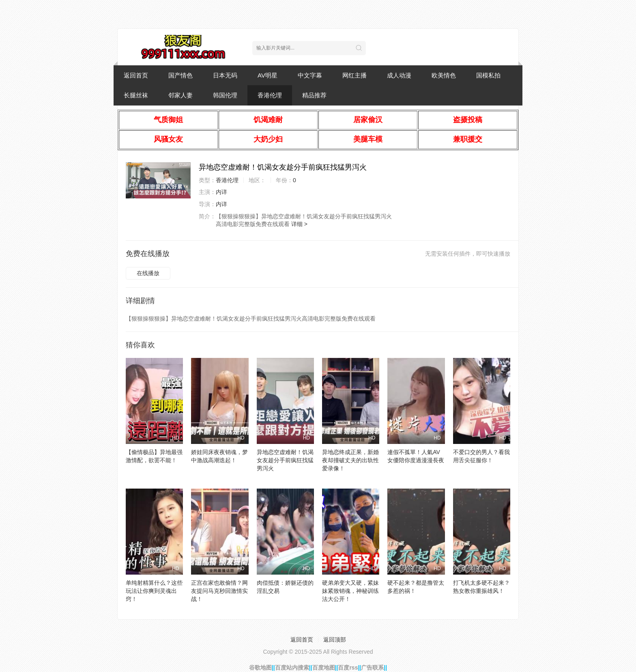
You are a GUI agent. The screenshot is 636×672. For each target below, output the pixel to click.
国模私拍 (488, 75)
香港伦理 (270, 95)
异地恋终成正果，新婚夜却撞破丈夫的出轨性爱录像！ (350, 460)
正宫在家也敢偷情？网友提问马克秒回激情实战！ (219, 591)
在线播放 (148, 273)
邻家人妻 (180, 95)
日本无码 (225, 75)
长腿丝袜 (136, 95)
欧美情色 (444, 75)
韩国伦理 (225, 95)
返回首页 (136, 75)
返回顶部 (335, 640)
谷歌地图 (260, 668)
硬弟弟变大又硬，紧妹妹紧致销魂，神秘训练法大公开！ (350, 591)
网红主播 (355, 75)
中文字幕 (310, 75)
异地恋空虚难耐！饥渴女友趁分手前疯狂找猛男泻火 (285, 460)
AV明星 (268, 75)
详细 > (299, 224)
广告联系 (372, 668)
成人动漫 (399, 75)
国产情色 (180, 75)
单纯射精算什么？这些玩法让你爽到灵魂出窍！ (154, 591)
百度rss (348, 668)
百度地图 (324, 668)
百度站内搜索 (292, 668)
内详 (221, 192)
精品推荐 (314, 95)
